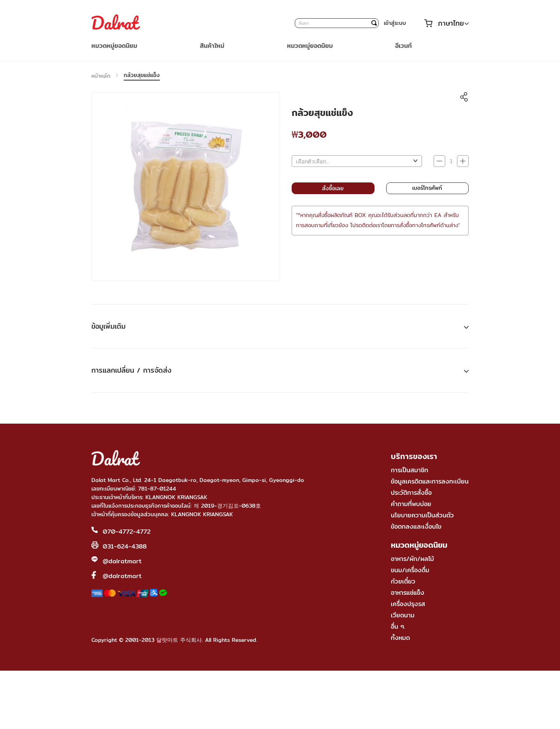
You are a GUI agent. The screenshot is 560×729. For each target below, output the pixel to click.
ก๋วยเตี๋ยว (403, 581)
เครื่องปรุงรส (408, 604)
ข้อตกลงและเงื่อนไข (416, 527)
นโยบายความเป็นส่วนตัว (422, 515)
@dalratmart (122, 561)
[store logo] (116, 23)
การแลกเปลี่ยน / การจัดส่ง (131, 370)
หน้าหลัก (101, 76)
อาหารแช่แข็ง (408, 593)
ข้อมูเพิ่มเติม (108, 326)
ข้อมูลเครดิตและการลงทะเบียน (430, 481)
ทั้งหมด (400, 638)
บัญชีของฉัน (415, 23)
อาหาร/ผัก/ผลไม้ (412, 559)
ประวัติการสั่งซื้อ (411, 493)
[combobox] (337, 23)
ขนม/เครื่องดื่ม (410, 570)
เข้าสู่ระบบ (395, 23)
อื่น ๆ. (398, 626)
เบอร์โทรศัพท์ (427, 188)
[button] (453, 24)
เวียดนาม (403, 615)
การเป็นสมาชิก (409, 470)
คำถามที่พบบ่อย (411, 504)
